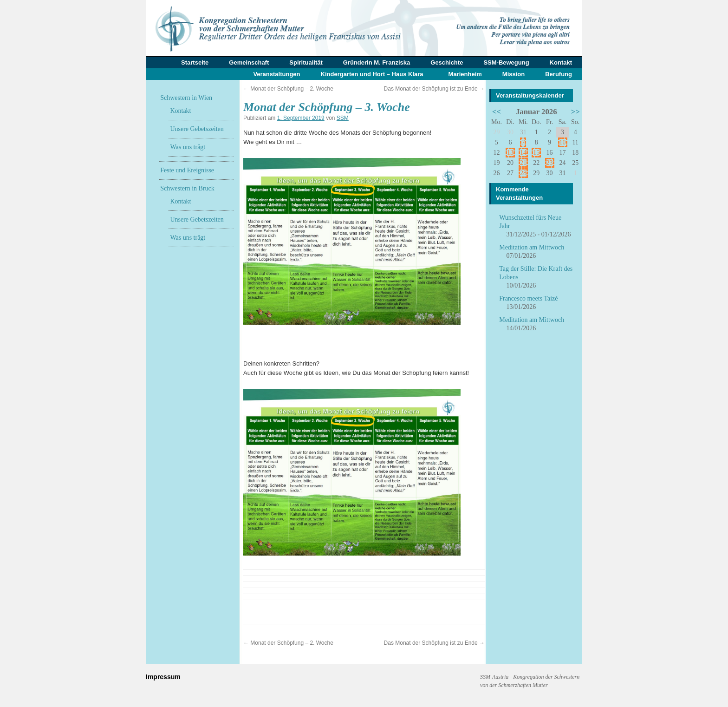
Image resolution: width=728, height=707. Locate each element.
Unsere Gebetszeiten (197, 129)
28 (523, 173)
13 (510, 153)
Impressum (163, 677)
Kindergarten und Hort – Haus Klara (372, 74)
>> (575, 112)
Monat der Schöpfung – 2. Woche (288, 89)
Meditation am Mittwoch (532, 247)
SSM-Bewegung (506, 62)
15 (536, 153)
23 (550, 163)
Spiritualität (306, 62)
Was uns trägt (188, 147)
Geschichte (447, 62)
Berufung (559, 74)
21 (523, 163)
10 (563, 142)
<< (497, 112)
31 (523, 132)
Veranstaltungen (276, 74)
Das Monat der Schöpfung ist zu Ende (434, 89)
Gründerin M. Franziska (377, 62)
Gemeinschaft (249, 62)
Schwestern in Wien (186, 98)
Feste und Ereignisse (187, 170)
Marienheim (465, 74)
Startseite (195, 62)
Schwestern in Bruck (187, 188)
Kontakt (561, 62)
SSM (343, 118)
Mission (513, 74)
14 (523, 153)
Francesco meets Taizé (528, 298)
